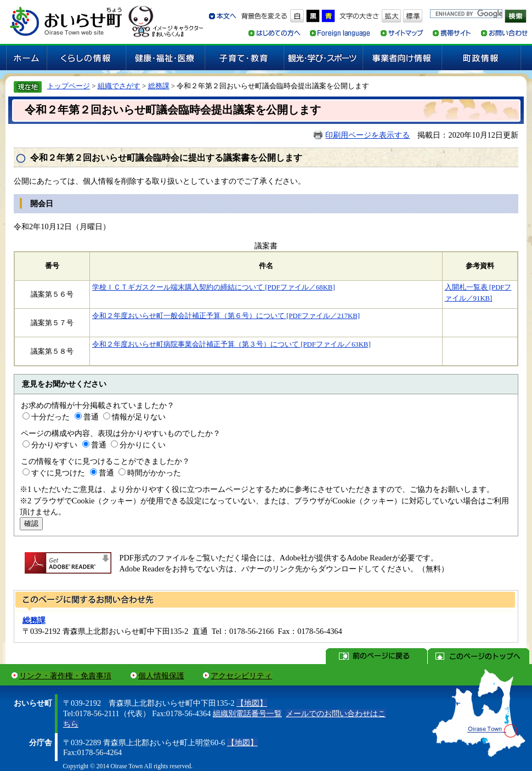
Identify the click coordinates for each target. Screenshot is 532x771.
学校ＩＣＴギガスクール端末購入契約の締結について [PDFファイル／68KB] (214, 287)
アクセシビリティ (241, 676)
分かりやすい (54, 445)
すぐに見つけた (58, 473)
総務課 (159, 86)
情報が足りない (139, 417)
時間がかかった (154, 473)
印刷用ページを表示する (367, 135)
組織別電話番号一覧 (247, 713)
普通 (91, 417)
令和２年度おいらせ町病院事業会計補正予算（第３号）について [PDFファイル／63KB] (231, 344)
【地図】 (252, 703)
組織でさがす (119, 86)
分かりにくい (143, 445)
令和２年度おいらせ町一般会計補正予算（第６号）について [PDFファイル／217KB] (226, 316)
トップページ (69, 86)
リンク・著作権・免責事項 (65, 676)
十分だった (50, 417)
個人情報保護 (161, 676)
